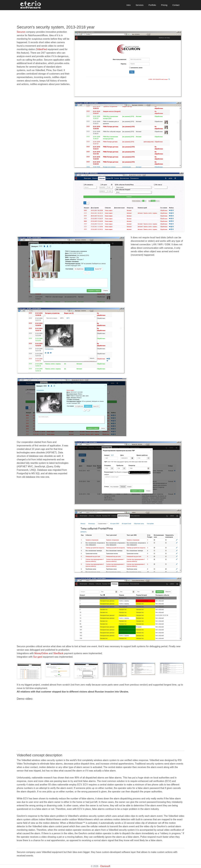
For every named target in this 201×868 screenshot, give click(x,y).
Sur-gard (38, 657)
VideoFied (42, 49)
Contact (176, 5)
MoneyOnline (41, 653)
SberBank (58, 653)
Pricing (164, 5)
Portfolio (152, 5)
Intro (128, 5)
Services (140, 5)
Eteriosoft (105, 866)
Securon (21, 32)
